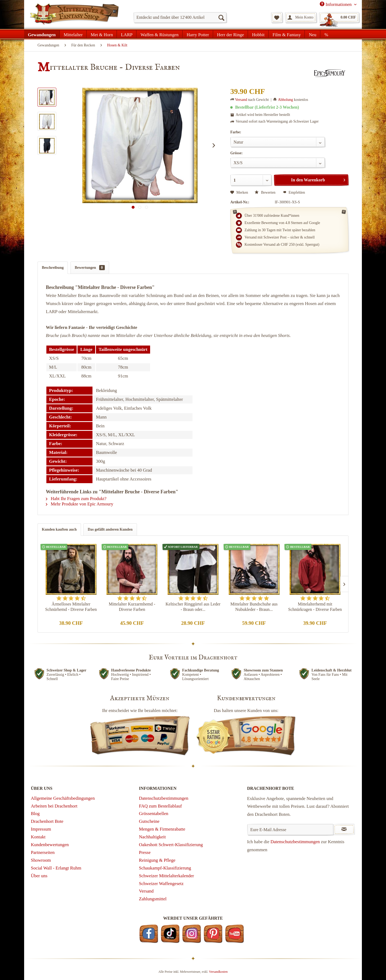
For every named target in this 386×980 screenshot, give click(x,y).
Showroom (41, 860)
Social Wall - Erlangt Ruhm (56, 868)
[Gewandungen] (42, 34)
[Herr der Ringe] (231, 34)
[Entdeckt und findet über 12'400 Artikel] (180, 17)
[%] (326, 34)
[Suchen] (221, 17)
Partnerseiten (43, 852)
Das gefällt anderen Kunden (110, 529)
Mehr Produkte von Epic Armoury (80, 504)
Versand (241, 100)
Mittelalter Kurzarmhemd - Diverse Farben (132, 607)
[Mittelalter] (73, 34)
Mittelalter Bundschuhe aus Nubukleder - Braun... (254, 607)
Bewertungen (90, 268)
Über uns (39, 876)
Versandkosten (218, 972)
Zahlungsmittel (153, 899)
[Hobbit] (258, 34)
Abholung (285, 100)
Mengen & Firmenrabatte (162, 829)
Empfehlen (294, 192)
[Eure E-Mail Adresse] (290, 829)
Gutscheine (149, 821)
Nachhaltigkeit (152, 837)
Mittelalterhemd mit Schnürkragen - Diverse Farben (315, 607)
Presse (145, 852)
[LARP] (127, 34)
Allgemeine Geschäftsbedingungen (63, 798)
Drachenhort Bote (47, 821)
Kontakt (38, 837)
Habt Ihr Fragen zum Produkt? (76, 499)
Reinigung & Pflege (157, 860)
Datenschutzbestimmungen (164, 798)
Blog (35, 814)
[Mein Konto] (301, 17)
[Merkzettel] (277, 17)
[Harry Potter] (198, 34)
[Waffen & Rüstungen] (159, 34)
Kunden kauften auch (59, 529)
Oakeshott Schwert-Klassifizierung (171, 845)
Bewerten (266, 192)
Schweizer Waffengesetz (161, 884)
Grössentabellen (154, 814)
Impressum (41, 829)
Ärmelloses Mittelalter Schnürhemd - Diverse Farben (71, 607)
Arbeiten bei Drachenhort (54, 806)
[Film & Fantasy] (287, 34)
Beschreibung (53, 268)
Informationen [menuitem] (336, 4)
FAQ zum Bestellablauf (160, 806)
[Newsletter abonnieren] (344, 829)
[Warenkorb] (339, 17)
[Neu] (313, 34)
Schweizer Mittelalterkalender (166, 876)
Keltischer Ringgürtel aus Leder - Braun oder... (193, 607)
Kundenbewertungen (50, 845)
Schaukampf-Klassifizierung (165, 868)
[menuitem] (180, 17)
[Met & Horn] (102, 34)
